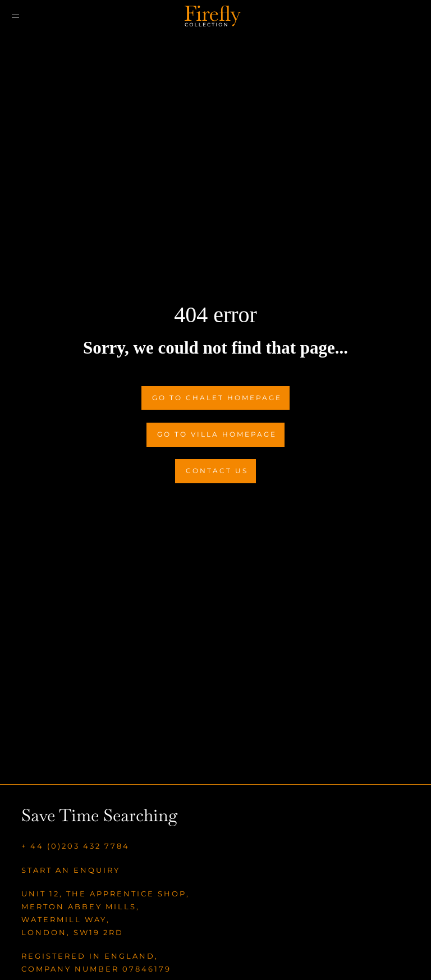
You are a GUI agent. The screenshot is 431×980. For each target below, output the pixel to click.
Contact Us (217, 471)
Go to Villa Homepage (217, 434)
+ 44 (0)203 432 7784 (75, 846)
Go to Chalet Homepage (217, 398)
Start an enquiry (71, 870)
